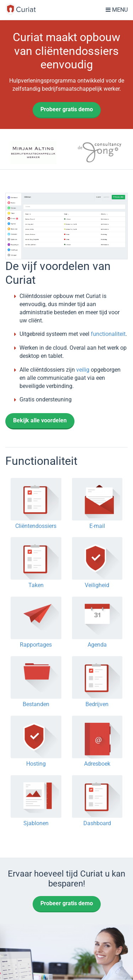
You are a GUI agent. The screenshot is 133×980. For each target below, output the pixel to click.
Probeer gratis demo (67, 109)
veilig (83, 370)
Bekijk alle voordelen (40, 420)
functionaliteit (108, 334)
